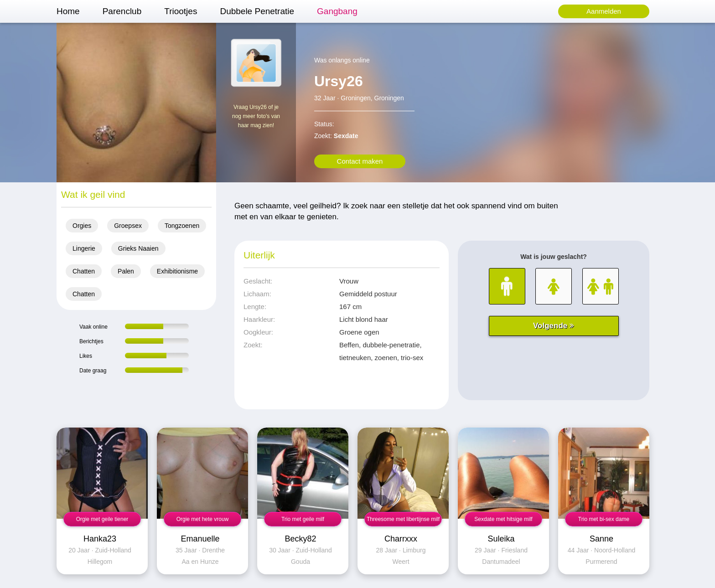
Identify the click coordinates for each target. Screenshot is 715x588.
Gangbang (337, 11)
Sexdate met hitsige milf (503, 519)
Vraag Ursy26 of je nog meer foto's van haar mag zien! (256, 116)
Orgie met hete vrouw (203, 519)
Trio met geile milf (303, 519)
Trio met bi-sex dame (604, 519)
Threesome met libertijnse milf (403, 519)
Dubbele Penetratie (257, 11)
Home (68, 11)
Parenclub (122, 11)
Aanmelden (604, 11)
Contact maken (360, 161)
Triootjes (181, 11)
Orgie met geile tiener (102, 519)
